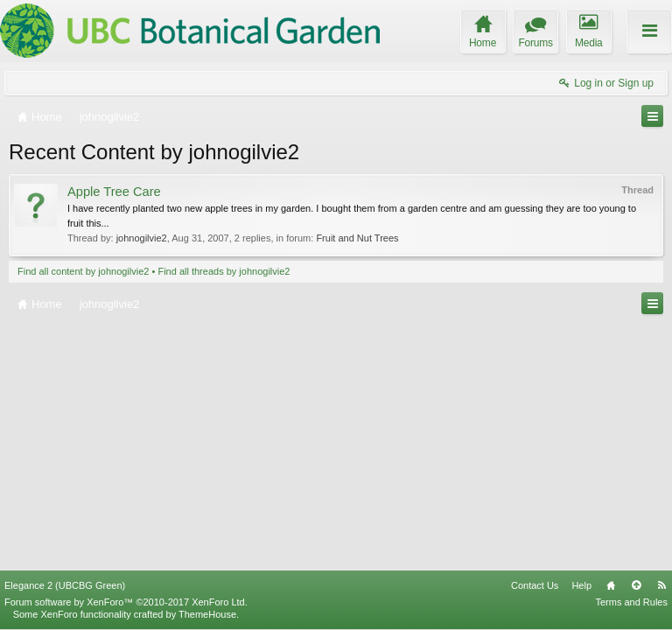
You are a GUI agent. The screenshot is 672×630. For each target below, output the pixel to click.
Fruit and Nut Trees (357, 238)
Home (611, 585)
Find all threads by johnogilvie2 (224, 271)
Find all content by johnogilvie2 (83, 271)
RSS (661, 585)
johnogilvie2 (142, 238)
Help (581, 585)
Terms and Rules (631, 602)
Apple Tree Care (114, 192)
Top (636, 585)
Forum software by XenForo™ (126, 602)
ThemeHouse (207, 614)
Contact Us (535, 585)
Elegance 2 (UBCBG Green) (65, 585)
